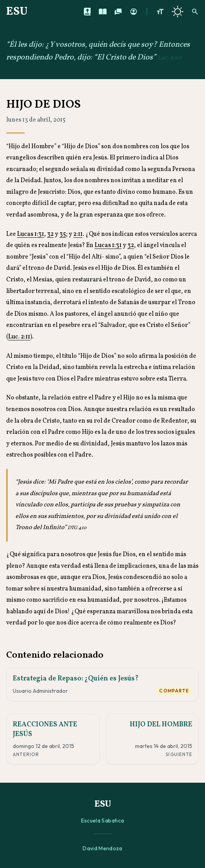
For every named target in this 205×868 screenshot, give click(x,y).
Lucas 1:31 (30, 234)
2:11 (78, 234)
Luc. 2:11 (19, 337)
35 (63, 234)
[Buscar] (195, 12)
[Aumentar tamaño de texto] (160, 12)
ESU (17, 12)
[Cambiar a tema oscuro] (178, 12)
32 (50, 234)
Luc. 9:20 (170, 58)
